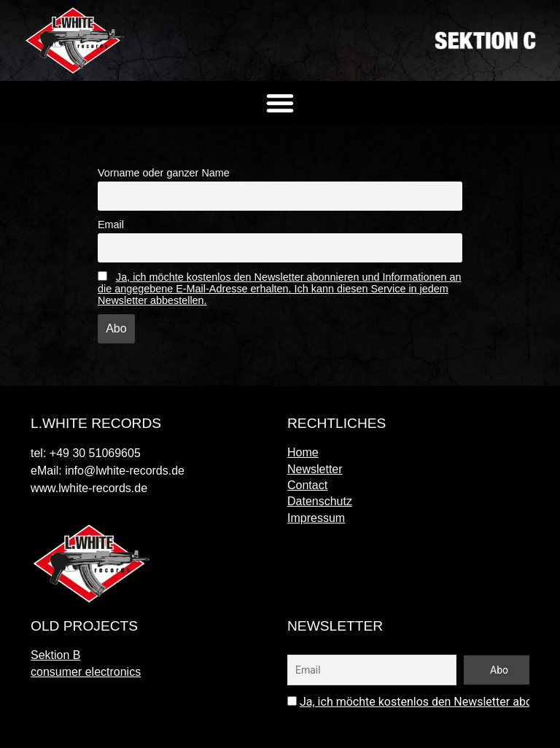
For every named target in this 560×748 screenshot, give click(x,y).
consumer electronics (86, 672)
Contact (307, 485)
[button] (280, 103)
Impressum (316, 518)
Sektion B (55, 655)
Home (303, 452)
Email (111, 225)
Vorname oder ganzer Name (164, 173)
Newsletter (315, 469)
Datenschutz (320, 501)
